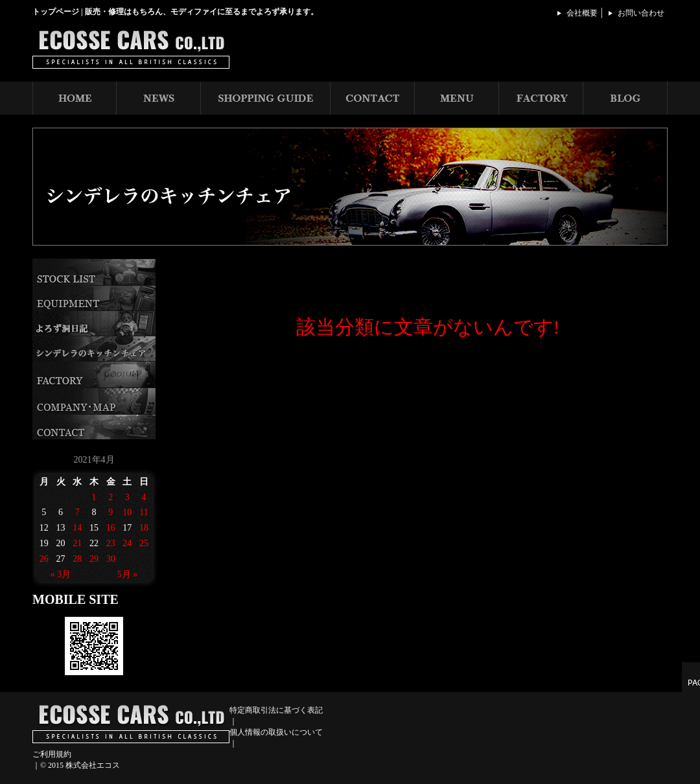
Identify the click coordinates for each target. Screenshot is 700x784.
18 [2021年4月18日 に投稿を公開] (144, 528)
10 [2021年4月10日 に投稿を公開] (127, 512)
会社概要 (582, 13)
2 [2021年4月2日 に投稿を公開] (111, 497)
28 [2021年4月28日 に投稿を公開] (77, 559)
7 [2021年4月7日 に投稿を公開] (77, 512)
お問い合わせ (641, 13)
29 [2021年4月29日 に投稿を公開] (94, 559)
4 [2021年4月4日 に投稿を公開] (144, 497)
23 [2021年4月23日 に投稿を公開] (111, 543)
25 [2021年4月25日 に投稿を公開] (144, 543)
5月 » (128, 574)
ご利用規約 (52, 754)
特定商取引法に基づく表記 (276, 710)
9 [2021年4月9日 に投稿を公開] (111, 512)
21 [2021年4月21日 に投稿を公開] (77, 543)
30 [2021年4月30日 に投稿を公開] (111, 559)
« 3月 (61, 574)
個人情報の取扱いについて (276, 732)
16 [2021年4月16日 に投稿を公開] (111, 528)
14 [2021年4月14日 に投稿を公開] (77, 528)
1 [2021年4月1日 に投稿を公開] (94, 497)
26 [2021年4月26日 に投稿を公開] (44, 559)
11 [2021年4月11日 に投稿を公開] (144, 512)
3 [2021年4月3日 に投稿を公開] (127, 497)
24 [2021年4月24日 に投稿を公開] (127, 543)
